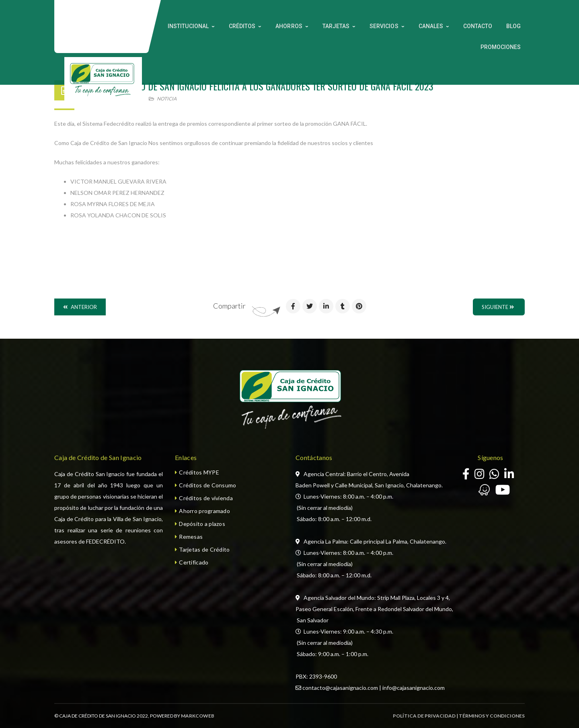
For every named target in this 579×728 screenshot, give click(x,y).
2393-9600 (323, 676)
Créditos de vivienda (206, 498)
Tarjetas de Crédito (204, 549)
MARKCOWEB (198, 716)
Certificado (194, 562)
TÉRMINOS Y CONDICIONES (492, 716)
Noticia (167, 99)
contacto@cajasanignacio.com (340, 688)
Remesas (191, 537)
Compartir (229, 306)
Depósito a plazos (202, 524)
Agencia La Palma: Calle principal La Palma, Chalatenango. (375, 541)
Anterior (80, 307)
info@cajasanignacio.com (414, 688)
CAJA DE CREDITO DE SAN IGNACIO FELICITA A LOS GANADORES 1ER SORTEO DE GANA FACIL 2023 (258, 86)
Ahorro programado (204, 511)
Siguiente (498, 307)
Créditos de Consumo (207, 485)
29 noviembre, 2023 (111, 99)
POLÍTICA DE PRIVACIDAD (424, 716)
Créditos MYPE (199, 472)
